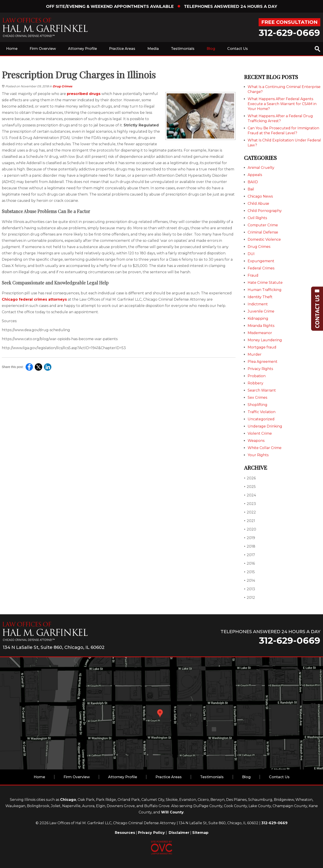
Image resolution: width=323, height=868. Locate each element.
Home (12, 49)
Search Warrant (262, 390)
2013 (250, 589)
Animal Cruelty (261, 168)
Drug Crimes (62, 86)
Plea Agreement (263, 362)
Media (153, 49)
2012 (250, 598)
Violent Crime (260, 433)
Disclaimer (179, 833)
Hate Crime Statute (265, 283)
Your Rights (258, 455)
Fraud (253, 275)
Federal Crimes (261, 268)
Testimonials (183, 49)
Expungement (261, 261)
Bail (251, 189)
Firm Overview (43, 49)
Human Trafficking (265, 290)
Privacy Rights (260, 369)
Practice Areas (122, 49)
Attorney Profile (82, 49)
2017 (250, 555)
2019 (250, 538)
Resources (125, 833)
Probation (257, 376)
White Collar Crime (265, 448)
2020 (250, 529)
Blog (211, 49)
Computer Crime (263, 225)
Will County (172, 812)
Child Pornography (265, 211)
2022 (250, 512)
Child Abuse (258, 204)
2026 (250, 478)
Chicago (68, 800)
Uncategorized (261, 419)
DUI (251, 254)
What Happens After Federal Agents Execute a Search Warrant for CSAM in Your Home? (282, 104)
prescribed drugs (84, 94)
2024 (250, 495)
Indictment (258, 304)
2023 (250, 504)
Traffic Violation (262, 412)
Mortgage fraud (262, 347)
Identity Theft (260, 297)
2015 (249, 572)
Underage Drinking (265, 426)
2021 (250, 521)
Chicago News (260, 196)
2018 (250, 546)
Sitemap (200, 833)
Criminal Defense (263, 232)
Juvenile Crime (261, 311)
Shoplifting (258, 405)
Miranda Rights (261, 326)
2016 (249, 563)
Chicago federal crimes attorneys (34, 299)
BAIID (253, 182)
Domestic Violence (264, 239)
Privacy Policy (151, 833)
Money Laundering (265, 340)
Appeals (255, 175)
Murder (255, 354)
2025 (250, 487)
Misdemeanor (260, 333)
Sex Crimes (257, 398)
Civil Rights (257, 218)
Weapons (256, 441)
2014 (250, 581)
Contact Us (238, 49)
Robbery (255, 383)
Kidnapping (258, 318)
